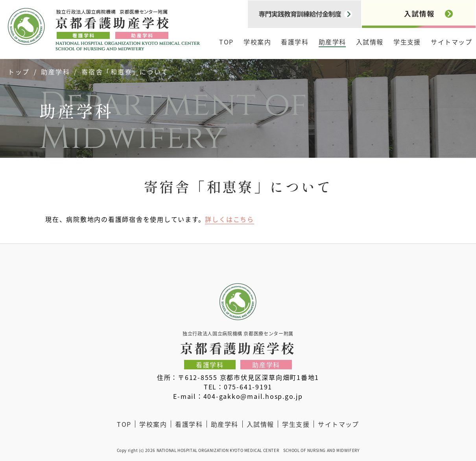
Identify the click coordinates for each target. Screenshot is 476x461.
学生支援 (407, 42)
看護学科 (295, 42)
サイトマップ (451, 42)
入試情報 (370, 42)
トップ (19, 72)
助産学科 (332, 42)
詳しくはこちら (229, 219)
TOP (226, 42)
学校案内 (257, 42)
